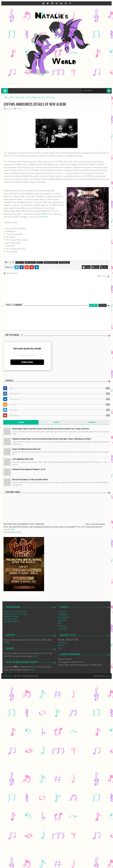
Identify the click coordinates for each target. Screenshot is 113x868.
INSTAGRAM (63, 615)
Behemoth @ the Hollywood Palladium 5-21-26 (29, 466)
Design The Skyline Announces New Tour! (26, 446)
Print (95, 267)
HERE (46, 217)
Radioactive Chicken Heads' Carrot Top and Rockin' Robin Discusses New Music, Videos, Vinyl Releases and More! (52, 436)
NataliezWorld (9, 673)
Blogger (107, 673)
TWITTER (62, 623)
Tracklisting (64, 262)
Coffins (19, 262)
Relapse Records (50, 262)
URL (104, 267)
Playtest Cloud (10, 616)
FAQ (60, 646)
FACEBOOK (63, 612)
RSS (60, 620)
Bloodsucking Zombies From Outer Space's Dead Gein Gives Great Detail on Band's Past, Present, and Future (51, 426)
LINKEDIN (62, 618)
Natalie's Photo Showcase (16, 611)
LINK (13, 527)
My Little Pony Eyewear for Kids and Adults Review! (30, 476)
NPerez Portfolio (11, 614)
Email (86, 267)
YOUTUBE (62, 626)
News (39, 262)
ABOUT (61, 643)
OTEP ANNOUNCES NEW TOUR (23, 456)
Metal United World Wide (15, 609)
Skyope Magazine (12, 618)
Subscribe (27, 359)
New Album (30, 262)
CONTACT (62, 609)
